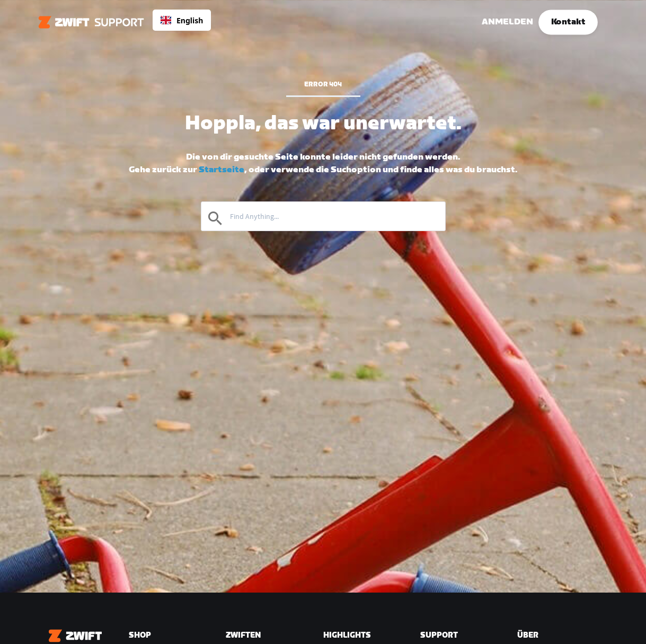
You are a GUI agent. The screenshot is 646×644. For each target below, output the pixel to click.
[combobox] (182, 20)
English (182, 20)
